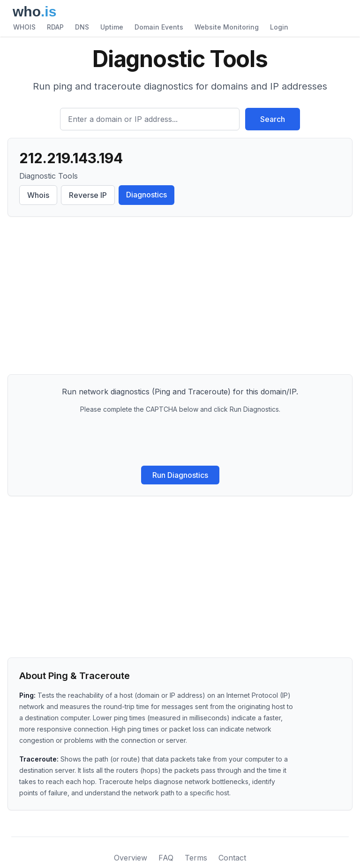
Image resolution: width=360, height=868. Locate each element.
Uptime (112, 27)
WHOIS (24, 27)
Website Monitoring (227, 27)
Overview (131, 858)
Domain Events (159, 27)
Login (279, 27)
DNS (82, 27)
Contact (232, 858)
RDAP (55, 27)
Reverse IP (88, 195)
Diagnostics (146, 195)
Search (273, 119)
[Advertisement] (180, 297)
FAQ (166, 858)
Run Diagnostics (180, 475)
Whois (38, 195)
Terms (196, 858)
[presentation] (180, 440)
